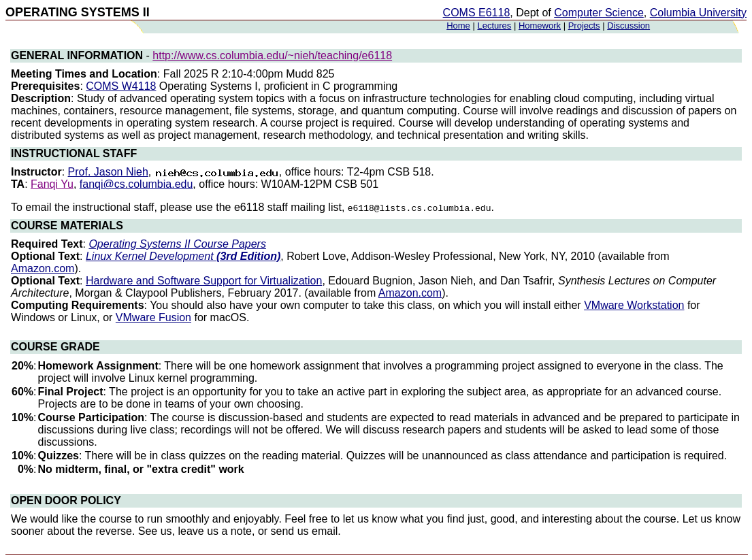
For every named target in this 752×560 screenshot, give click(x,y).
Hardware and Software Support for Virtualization (204, 281)
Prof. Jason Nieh (108, 172)
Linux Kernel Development (183, 256)
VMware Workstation (634, 305)
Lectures (494, 26)
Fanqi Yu (52, 184)
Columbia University (698, 13)
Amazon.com (43, 268)
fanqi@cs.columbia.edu (136, 184)
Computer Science (599, 13)
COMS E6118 (477, 13)
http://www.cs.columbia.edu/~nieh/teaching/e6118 (272, 55)
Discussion (628, 26)
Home (458, 26)
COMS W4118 (121, 86)
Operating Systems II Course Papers (177, 244)
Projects (584, 26)
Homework (540, 26)
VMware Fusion (153, 317)
